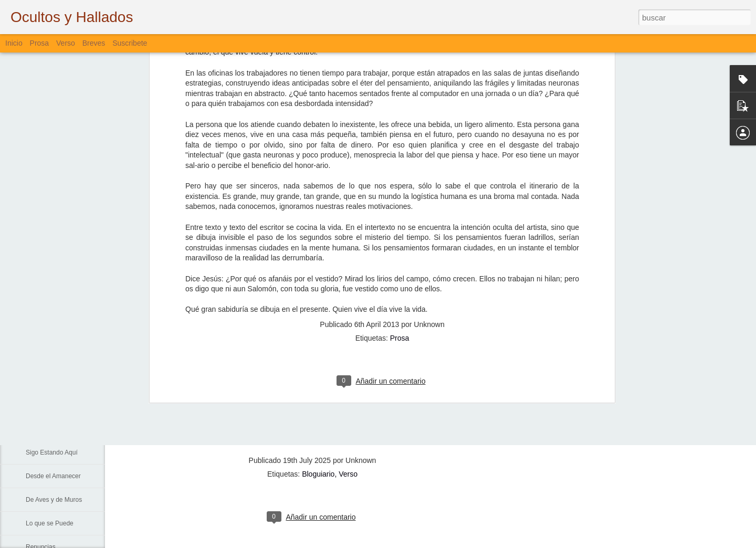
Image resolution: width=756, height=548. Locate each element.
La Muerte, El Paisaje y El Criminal (74, 334)
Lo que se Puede (50, 523)
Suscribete (130, 43)
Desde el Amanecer (53, 476)
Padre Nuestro (46, 405)
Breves (94, 43)
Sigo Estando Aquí (52, 452)
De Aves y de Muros (54, 500)
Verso (66, 43)
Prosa (400, 166)
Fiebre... (37, 358)
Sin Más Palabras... (53, 382)
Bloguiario (318, 474)
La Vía (35, 429)
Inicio (14, 43)
